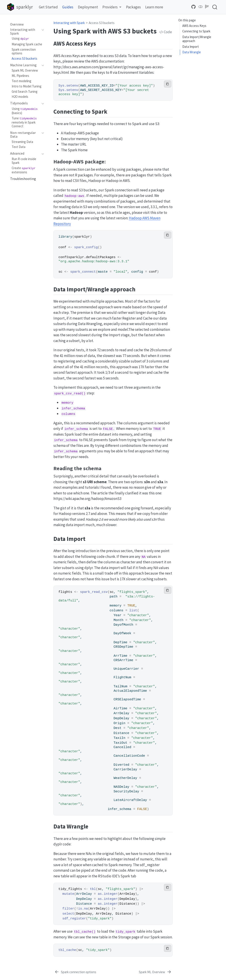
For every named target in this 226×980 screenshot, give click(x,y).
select (68, 914)
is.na (83, 909)
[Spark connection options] (75, 972)
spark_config (86, 247)
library (65, 237)
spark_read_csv (94, 592)
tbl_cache (67, 950)
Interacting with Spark (69, 23)
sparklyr (82, 237)
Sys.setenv (68, 86)
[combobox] (215, 7)
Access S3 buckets (102, 23)
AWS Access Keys (194, 26)
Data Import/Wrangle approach (197, 39)
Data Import (191, 47)
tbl (93, 889)
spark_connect (83, 272)
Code (166, 32)
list (133, 610)
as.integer (108, 894)
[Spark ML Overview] (155, 972)
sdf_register (74, 919)
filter (68, 909)
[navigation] (25, 31)
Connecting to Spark (196, 31)
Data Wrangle (192, 52)
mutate (68, 894)
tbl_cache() (85, 932)
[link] (112, 7)
